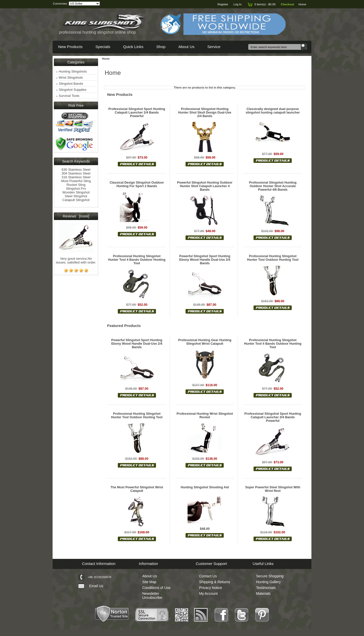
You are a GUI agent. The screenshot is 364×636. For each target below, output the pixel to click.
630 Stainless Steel (76, 170)
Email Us (96, 586)
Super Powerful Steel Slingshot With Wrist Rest (273, 489)
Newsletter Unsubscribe (152, 596)
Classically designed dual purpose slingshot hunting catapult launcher (273, 111)
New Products (70, 47)
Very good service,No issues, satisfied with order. (76, 257)
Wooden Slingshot (76, 192)
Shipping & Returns (215, 582)
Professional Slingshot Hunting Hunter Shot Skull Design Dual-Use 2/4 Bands (205, 113)
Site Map (149, 582)
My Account (208, 594)
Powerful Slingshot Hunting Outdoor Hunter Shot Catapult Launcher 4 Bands (205, 186)
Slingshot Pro (76, 189)
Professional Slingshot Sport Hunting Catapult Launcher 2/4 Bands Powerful (137, 113)
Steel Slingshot (76, 196)
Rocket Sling (76, 185)
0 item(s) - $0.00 (261, 4)
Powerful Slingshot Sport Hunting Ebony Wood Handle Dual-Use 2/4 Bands (205, 260)
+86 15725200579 (99, 577)
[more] (83, 216)
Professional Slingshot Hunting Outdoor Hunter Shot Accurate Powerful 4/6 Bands (273, 186)
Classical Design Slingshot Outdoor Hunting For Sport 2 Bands (137, 184)
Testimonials (266, 588)
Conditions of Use (156, 588)
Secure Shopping (270, 576)
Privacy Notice (211, 588)
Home (302, 4)
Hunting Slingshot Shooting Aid (205, 487)
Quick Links (133, 47)
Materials (263, 594)
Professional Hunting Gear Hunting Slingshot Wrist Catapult (205, 342)
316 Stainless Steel (76, 177)
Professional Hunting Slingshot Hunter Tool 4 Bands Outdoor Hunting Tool (137, 260)
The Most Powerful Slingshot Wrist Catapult (137, 489)
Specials (103, 47)
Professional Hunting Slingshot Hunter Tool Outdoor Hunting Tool (273, 258)
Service (214, 47)
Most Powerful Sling (76, 181)
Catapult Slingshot (76, 200)
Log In (238, 4)
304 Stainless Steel (76, 173)
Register (223, 4)
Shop (161, 47)
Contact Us (208, 576)
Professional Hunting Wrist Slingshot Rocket (205, 415)
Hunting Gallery (268, 582)
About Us (186, 47)
